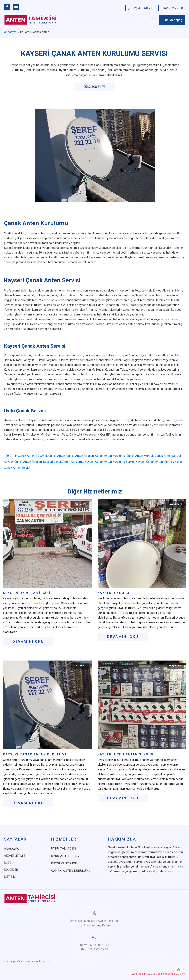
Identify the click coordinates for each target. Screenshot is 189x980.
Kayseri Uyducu (114, 593)
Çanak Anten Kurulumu (71, 871)
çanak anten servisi (168, 456)
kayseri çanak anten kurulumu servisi (110, 462)
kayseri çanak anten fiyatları (23, 462)
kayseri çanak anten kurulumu (63, 462)
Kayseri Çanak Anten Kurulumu (35, 754)
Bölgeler (11, 870)
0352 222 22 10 (172, 8)
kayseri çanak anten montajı (154, 462)
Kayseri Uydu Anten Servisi (126, 754)
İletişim (10, 877)
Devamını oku (28, 641)
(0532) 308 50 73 (140, 8)
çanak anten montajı (140, 456)
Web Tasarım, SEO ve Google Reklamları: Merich (158, 974)
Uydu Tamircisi (64, 849)
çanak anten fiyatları (80, 456)
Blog (8, 863)
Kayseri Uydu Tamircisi (27, 593)
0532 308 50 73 (94, 87)
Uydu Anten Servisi (67, 856)
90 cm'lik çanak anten (50, 456)
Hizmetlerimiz (15, 856)
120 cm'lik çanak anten (19, 456)
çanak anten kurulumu (110, 456)
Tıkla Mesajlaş (172, 20)
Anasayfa (10, 32)
